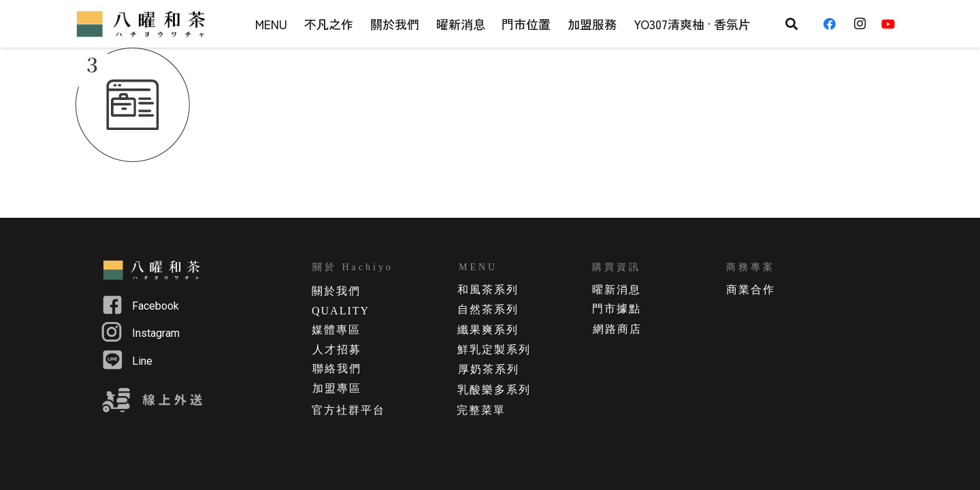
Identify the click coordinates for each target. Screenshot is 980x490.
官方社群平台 (348, 410)
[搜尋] (791, 24)
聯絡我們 (337, 369)
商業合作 (751, 290)
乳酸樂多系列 (494, 390)
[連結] (143, 24)
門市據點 (617, 309)
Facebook (156, 306)
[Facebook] (834, 24)
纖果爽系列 (488, 330)
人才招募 (337, 349)
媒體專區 (336, 330)
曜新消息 (617, 290)
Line (142, 361)
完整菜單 (481, 410)
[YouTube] (893, 24)
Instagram (156, 333)
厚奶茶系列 (489, 369)
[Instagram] (864, 24)
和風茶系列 (488, 290)
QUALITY (341, 311)
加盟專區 (337, 388)
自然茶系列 (488, 309)
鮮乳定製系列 (494, 349)
